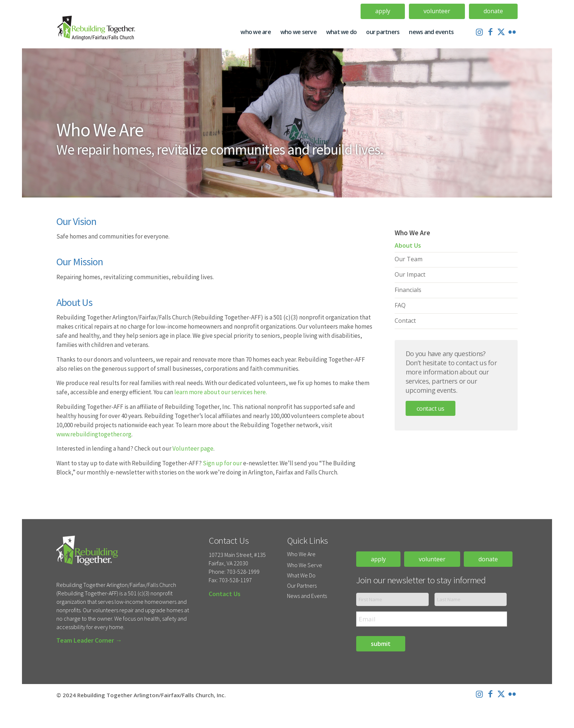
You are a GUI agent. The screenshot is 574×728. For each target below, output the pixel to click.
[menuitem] (383, 11)
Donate (493, 11)
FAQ (400, 305)
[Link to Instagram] (479, 32)
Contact (405, 321)
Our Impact (410, 274)
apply (378, 559)
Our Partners (302, 585)
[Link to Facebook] (490, 32)
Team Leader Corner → (89, 640)
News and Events (307, 596)
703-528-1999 (243, 572)
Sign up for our (222, 463)
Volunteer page (193, 448)
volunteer (432, 559)
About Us (408, 245)
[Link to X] (501, 32)
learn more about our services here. (221, 392)
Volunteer (437, 11)
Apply (383, 11)
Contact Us (430, 408)
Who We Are (301, 554)
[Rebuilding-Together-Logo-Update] (99, 32)
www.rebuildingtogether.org (94, 434)
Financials (408, 290)
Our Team (409, 259)
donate (488, 559)
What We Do (301, 575)
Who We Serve (305, 565)
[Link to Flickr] (512, 32)
